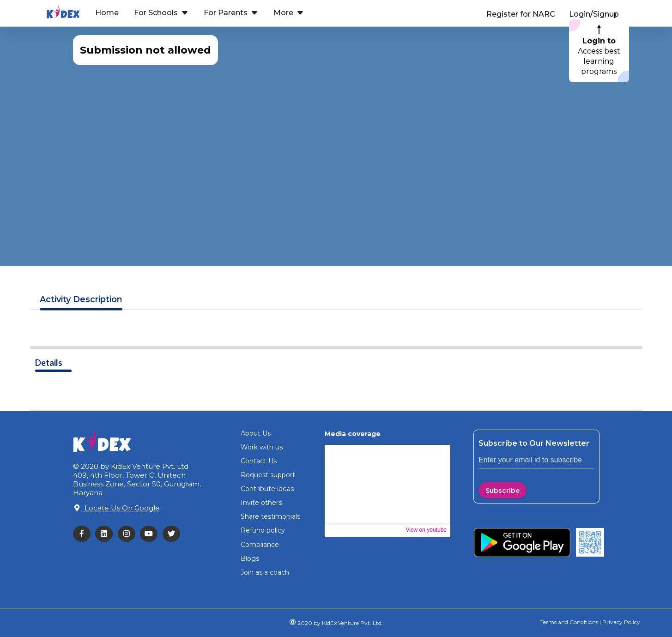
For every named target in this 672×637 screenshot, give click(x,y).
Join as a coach (265, 572)
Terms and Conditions (569, 622)
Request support (268, 475)
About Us (256, 433)
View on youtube (426, 530)
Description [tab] (81, 300)
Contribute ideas (267, 489)
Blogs (250, 558)
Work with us (262, 447)
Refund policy (263, 530)
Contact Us (259, 461)
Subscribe (502, 491)
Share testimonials (270, 516)
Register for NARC (521, 14)
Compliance (260, 545)
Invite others (261, 503)
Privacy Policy (621, 622)
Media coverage (353, 434)
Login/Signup (594, 14)
